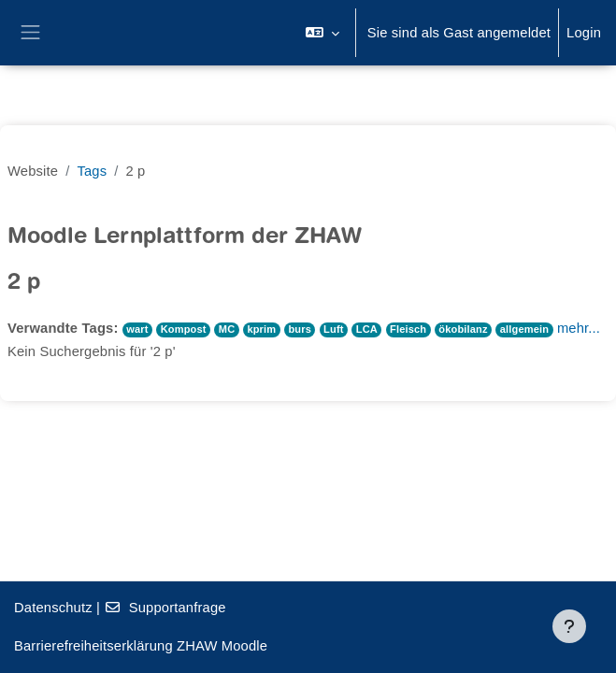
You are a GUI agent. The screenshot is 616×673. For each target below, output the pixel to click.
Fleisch (408, 329)
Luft (334, 329)
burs (300, 329)
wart (137, 329)
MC (227, 329)
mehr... (579, 328)
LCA (367, 329)
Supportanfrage (165, 608)
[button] (322, 33)
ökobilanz (463, 329)
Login (584, 33)
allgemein (524, 329)
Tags (92, 171)
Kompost (184, 329)
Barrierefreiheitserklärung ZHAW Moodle (141, 646)
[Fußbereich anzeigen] (569, 626)
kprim (261, 329)
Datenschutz (53, 608)
